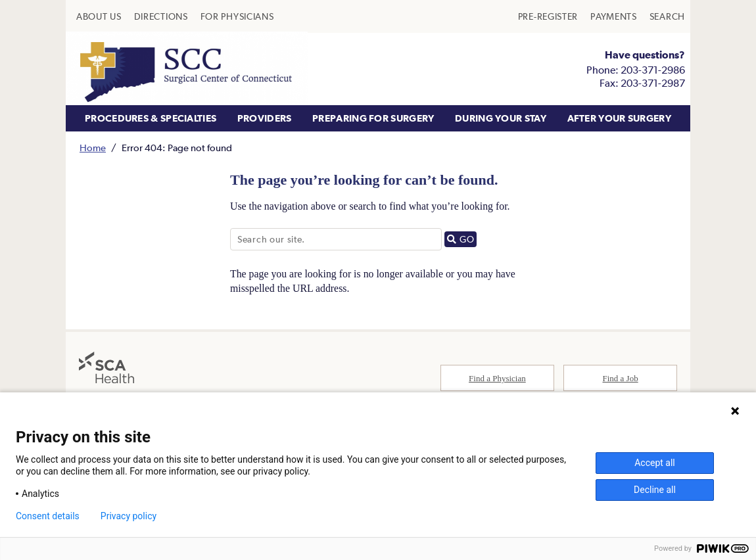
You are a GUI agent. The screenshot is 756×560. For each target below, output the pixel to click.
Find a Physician (497, 380)
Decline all (655, 490)
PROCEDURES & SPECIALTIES (151, 118)
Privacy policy (129, 516)
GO (462, 240)
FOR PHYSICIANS (237, 16)
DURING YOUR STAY (501, 118)
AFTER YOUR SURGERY (619, 118)
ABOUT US (99, 16)
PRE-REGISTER (548, 16)
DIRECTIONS (161, 16)
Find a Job (621, 380)
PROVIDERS (265, 118)
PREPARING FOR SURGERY (373, 118)
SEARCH (667, 16)
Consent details (48, 516)
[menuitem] (99, 16)
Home (93, 148)
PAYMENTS (614, 16)
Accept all (655, 463)
